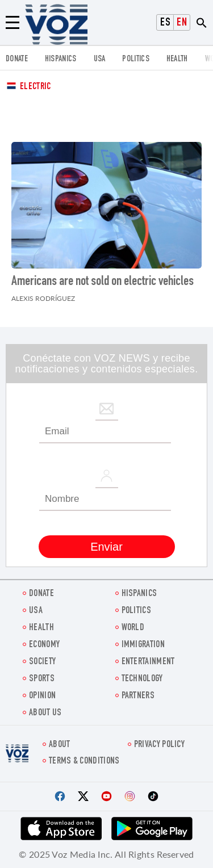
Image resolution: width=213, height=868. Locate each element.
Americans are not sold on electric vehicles (103, 282)
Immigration (143, 645)
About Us (45, 713)
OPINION (42, 696)
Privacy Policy (159, 745)
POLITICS (135, 59)
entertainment (148, 662)
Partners (138, 696)
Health (177, 59)
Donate (17, 59)
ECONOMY (44, 645)
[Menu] (12, 23)
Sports (42, 679)
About (60, 745)
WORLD (133, 628)
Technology (142, 679)
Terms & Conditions (84, 762)
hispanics (61, 59)
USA (100, 59)
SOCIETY (42, 662)
